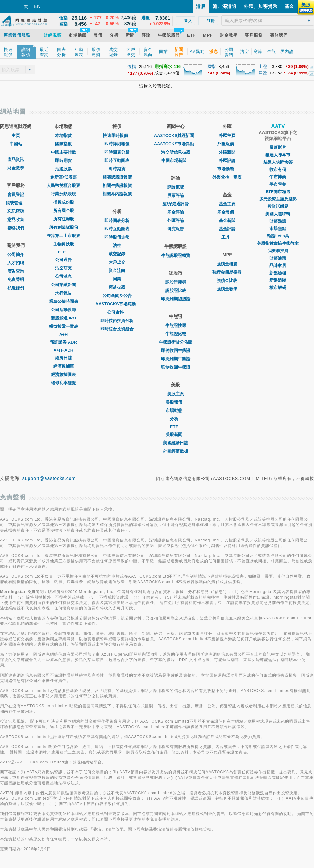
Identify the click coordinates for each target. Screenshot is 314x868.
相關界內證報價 (117, 194)
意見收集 (16, 220)
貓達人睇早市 (278, 155)
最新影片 (278, 147)
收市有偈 (278, 170)
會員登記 (16, 195)
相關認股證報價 (117, 177)
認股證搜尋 (176, 282)
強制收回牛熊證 (176, 367)
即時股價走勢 (117, 237)
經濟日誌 (63, 358)
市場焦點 (278, 229)
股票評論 (176, 196)
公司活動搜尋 (63, 310)
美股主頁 (176, 394)
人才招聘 (16, 263)
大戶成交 (117, 262)
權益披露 (117, 287)
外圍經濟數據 (176, 451)
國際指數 (63, 144)
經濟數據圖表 (63, 374)
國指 (211, 67)
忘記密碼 (16, 211)
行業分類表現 (63, 194)
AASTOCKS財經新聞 (176, 136)
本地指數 (63, 136)
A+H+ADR (63, 350)
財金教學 (16, 168)
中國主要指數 (63, 152)
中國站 (16, 144)
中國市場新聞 (176, 161)
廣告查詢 (16, 271)
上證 (263, 67)
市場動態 (176, 410)
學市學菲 (278, 184)
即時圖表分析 (117, 152)
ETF (64, 252)
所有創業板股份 (64, 227)
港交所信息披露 (176, 152)
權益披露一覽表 (64, 326)
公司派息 (63, 276)
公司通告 (63, 260)
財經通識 (278, 258)
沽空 (117, 246)
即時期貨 (63, 161)
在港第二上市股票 (63, 236)
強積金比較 (227, 281)
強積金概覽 (227, 264)
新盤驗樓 (278, 273)
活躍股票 (63, 169)
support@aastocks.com (49, 478)
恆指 (132, 67)
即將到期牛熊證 (176, 359)
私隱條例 (16, 288)
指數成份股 (64, 202)
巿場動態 (227, 169)
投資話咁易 (278, 206)
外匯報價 (227, 144)
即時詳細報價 (117, 144)
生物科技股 (64, 244)
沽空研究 (63, 268)
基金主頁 (227, 204)
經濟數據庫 (64, 366)
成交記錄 (117, 254)
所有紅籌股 (64, 219)
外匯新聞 (227, 152)
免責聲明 (16, 280)
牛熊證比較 (176, 334)
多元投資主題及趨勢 (278, 199)
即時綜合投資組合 (117, 329)
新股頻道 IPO (63, 318)
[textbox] (268, 21)
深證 (263, 73)
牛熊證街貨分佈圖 (176, 342)
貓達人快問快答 (278, 162)
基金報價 (227, 212)
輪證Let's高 (278, 236)
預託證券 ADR (63, 342)
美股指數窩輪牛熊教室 (278, 243)
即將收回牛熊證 (176, 350)
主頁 (16, 136)
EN (37, 6)
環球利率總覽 (63, 383)
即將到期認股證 (176, 299)
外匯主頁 (227, 136)
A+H (63, 334)
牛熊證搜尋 (176, 325)
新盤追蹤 (278, 280)
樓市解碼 (278, 288)
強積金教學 (227, 289)
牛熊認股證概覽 (176, 255)
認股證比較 (176, 290)
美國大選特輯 (278, 214)
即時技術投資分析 (117, 321)
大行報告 (63, 293)
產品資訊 (16, 160)
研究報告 (176, 229)
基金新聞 (227, 221)
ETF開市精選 (278, 192)
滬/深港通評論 (176, 204)
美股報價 (176, 402)
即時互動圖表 (117, 161)
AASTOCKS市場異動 (117, 304)
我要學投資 (278, 251)
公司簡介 (16, 255)
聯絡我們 (16, 228)
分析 (176, 419)
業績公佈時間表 (64, 301)
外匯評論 (176, 221)
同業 (117, 279)
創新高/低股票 (63, 177)
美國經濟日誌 (176, 443)
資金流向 (117, 271)
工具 (227, 237)
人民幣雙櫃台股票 (63, 186)
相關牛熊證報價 (117, 186)
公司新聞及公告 (117, 296)
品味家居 (278, 265)
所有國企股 (64, 211)
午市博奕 (278, 177)
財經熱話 (278, 221)
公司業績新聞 (63, 285)
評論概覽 (176, 187)
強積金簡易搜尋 (227, 272)
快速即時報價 (117, 136)
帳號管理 (16, 203)
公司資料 (117, 312)
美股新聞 (176, 434)
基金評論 (176, 212)
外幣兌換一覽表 (227, 177)
